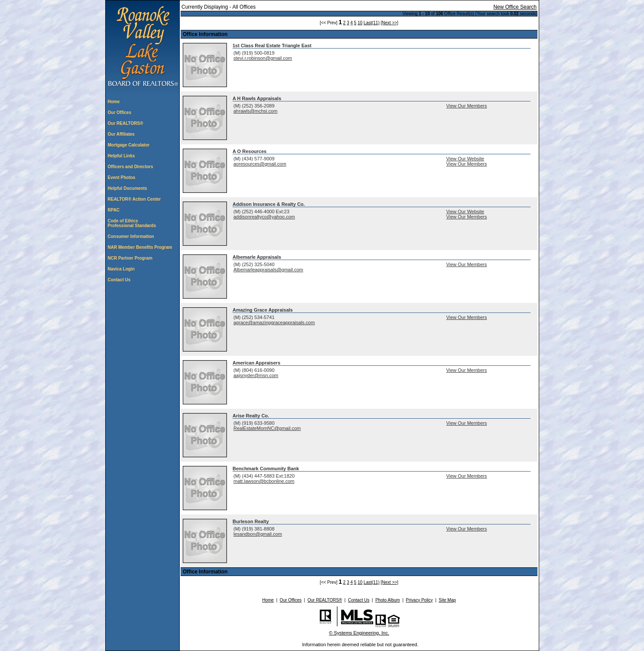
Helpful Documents (128, 188)
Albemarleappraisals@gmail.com (268, 270)
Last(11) (372, 23)
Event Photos (122, 177)
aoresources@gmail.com (260, 164)
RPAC (114, 210)
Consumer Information (131, 236)
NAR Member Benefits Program (140, 247)
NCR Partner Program (130, 258)
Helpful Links (121, 156)
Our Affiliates (121, 134)
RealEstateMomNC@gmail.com (267, 428)
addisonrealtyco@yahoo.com (264, 217)
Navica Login (121, 269)
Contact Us (119, 280)
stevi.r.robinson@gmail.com (263, 58)
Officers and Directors (131, 167)
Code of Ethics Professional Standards (132, 223)
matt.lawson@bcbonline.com (264, 481)
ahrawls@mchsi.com (256, 111)
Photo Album (388, 600)
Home (114, 102)
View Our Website (465, 159)
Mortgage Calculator (129, 145)
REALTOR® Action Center (134, 199)
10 (360, 23)
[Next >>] (390, 23)
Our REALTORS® (126, 123)
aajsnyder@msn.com (256, 375)
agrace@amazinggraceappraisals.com (274, 322)
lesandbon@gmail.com (258, 534)
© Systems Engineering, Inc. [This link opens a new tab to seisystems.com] (359, 633)
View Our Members (466, 106)
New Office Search (515, 7)
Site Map (447, 600)
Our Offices (120, 112)
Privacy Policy (419, 600)
